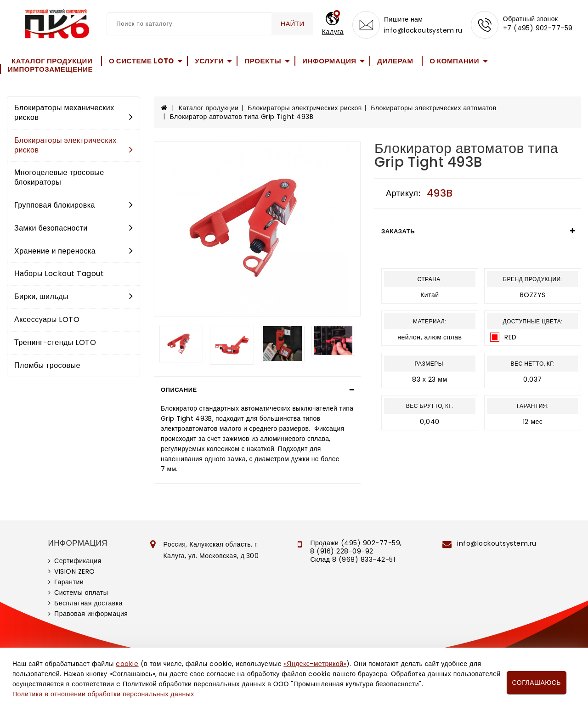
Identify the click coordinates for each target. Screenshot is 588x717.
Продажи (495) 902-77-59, (356, 543)
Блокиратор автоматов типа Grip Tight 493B (242, 117)
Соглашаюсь (537, 683)
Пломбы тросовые (47, 365)
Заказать (398, 231)
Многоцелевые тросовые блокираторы (59, 177)
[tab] (257, 390)
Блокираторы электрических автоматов (433, 108)
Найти (293, 24)
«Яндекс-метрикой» (315, 664)
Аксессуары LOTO (47, 319)
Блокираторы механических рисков (73, 113)
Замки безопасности (73, 228)
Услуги (209, 61)
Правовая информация (91, 614)
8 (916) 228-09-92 (342, 551)
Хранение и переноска (73, 251)
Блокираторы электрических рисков (73, 145)
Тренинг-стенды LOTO (55, 342)
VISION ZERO (75, 571)
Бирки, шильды (73, 296)
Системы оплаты (81, 593)
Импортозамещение (50, 69)
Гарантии (69, 582)
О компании (454, 61)
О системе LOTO (141, 61)
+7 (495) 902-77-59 (538, 28)
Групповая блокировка (73, 205)
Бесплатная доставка (88, 603)
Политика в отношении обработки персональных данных (103, 694)
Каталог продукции (52, 61)
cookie (127, 664)
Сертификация (78, 561)
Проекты (263, 61)
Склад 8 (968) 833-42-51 (353, 559)
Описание (179, 390)
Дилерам (395, 61)
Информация (329, 61)
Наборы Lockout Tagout (59, 274)
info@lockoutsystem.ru (423, 30)
